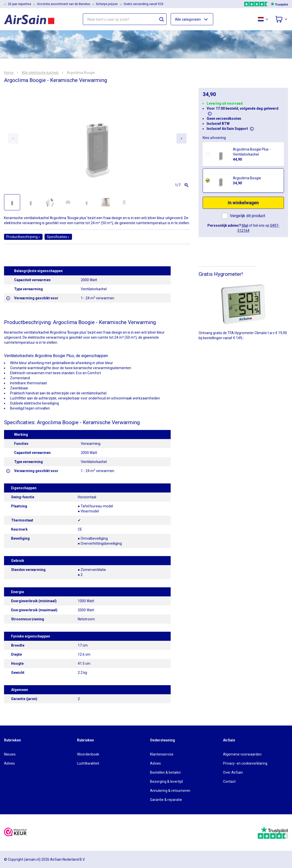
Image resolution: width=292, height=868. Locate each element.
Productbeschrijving (23, 237)
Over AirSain (233, 772)
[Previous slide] (13, 138)
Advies (9, 763)
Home (9, 73)
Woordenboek (88, 754)
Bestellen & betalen (165, 772)
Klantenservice (162, 754)
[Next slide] (181, 138)
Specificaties (58, 237)
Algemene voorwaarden (242, 754)
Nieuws (10, 754)
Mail (245, 225)
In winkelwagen (243, 203)
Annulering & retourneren (170, 791)
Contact (229, 782)
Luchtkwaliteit (88, 763)
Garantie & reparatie (166, 800)
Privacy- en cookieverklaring (245, 763)
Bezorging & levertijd (166, 782)
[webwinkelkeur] (15, 833)
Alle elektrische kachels (40, 73)
